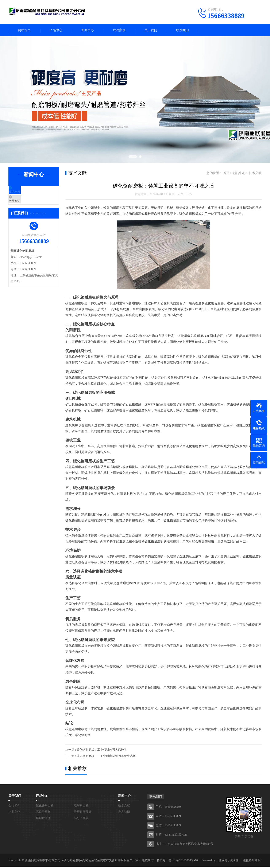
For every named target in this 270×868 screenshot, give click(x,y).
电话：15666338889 (168, 817)
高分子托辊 (81, 819)
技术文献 (25, 194)
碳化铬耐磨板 (45, 807)
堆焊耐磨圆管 (83, 813)
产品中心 (56, 31)
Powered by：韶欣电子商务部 (220, 862)
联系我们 (182, 31)
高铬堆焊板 (43, 813)
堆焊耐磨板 (81, 807)
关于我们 (151, 31)
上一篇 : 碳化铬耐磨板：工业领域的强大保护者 (96, 751)
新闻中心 (88, 31)
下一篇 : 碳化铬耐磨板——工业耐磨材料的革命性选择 (101, 757)
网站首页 (24, 31)
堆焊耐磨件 (43, 819)
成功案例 (119, 31)
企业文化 (14, 813)
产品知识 (25, 206)
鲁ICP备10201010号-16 (183, 862)
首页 (226, 174)
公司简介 (14, 807)
